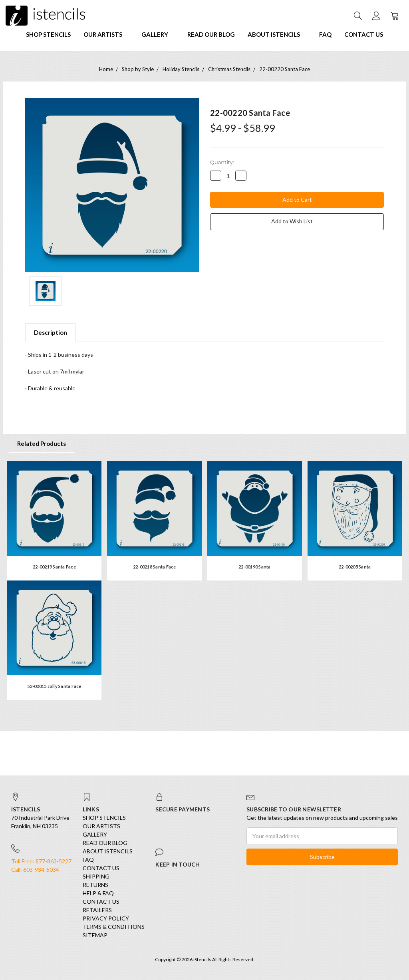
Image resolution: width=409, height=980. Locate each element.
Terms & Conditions (114, 927)
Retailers (97, 910)
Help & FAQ (98, 893)
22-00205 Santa (355, 567)
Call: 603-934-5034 (35, 870)
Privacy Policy (106, 918)
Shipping (96, 876)
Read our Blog (211, 34)
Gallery (158, 34)
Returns (95, 885)
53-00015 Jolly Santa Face (54, 686)
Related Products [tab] (42, 443)
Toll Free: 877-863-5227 (41, 861)
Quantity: (222, 162)
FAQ (325, 34)
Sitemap (95, 935)
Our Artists (106, 34)
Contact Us (364, 34)
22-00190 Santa (255, 567)
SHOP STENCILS (48, 34)
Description (51, 332)
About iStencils (277, 34)
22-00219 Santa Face (54, 567)
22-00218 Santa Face (155, 567)
